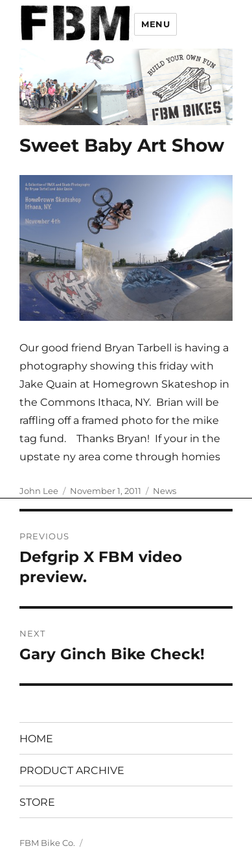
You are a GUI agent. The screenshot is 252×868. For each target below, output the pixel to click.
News (165, 491)
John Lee (39, 491)
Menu (155, 24)
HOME (36, 739)
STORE (37, 802)
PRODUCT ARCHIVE (72, 770)
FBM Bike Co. (47, 843)
